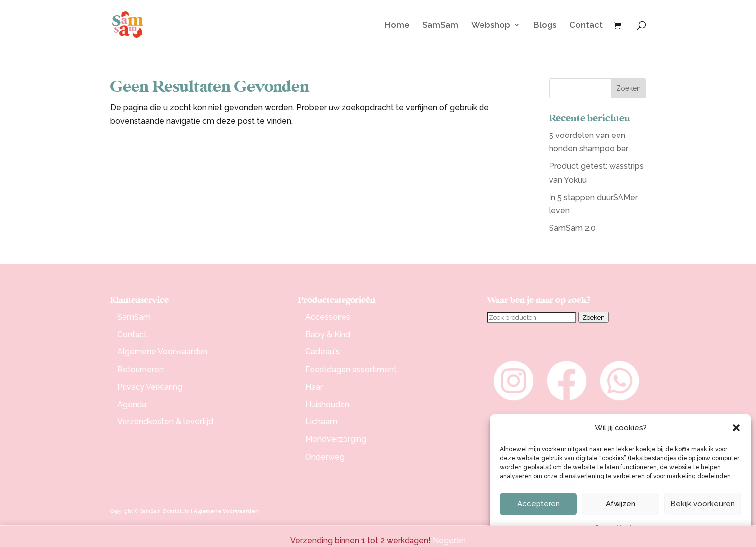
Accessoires (328, 317)
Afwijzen (620, 504)
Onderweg (325, 457)
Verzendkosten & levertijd (165, 422)
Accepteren (539, 504)
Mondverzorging (336, 439)
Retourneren (140, 370)
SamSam (440, 26)
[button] (736, 428)
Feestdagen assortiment (351, 370)
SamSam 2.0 (572, 228)
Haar (314, 387)
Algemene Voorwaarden (162, 352)
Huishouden (327, 404)
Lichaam (321, 422)
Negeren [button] (449, 540)
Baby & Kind (328, 334)
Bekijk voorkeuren (702, 504)
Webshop (491, 26)
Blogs (545, 26)
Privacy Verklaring (150, 387)
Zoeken (593, 317)
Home (397, 26)
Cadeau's (322, 352)
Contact (586, 26)
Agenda (132, 404)
